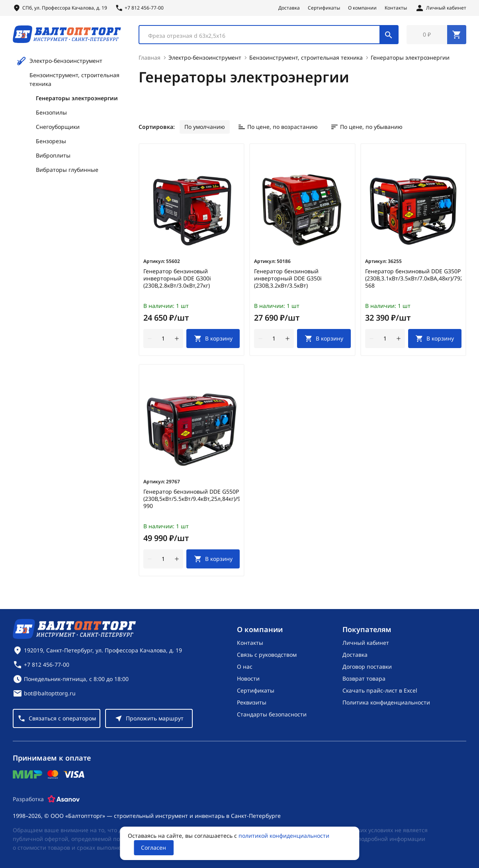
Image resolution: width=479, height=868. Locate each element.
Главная (150, 58)
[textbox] (263, 36)
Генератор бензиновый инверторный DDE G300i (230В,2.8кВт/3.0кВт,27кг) (177, 279)
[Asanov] (64, 799)
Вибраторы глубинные (67, 170)
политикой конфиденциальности (284, 836)
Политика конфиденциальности (386, 702)
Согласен (153, 848)
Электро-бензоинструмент (60, 62)
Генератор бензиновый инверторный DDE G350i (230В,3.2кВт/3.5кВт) (288, 279)
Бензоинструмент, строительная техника (74, 80)
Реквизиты (252, 702)
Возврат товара (364, 678)
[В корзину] (213, 339)
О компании (362, 8)
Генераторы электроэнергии (77, 99)
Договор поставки (367, 667)
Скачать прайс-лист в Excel (380, 690)
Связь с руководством (267, 655)
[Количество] (163, 339)
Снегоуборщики (58, 127)
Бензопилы (51, 113)
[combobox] (269, 35)
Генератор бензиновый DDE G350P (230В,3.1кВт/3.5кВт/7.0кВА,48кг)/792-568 (413, 279)
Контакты (396, 8)
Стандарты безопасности (272, 714)
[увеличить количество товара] (177, 339)
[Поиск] (389, 35)
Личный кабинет (366, 643)
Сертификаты (324, 8)
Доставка (289, 8)
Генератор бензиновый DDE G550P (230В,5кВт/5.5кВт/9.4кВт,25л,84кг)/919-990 (192, 500)
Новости (248, 678)
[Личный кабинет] (441, 8)
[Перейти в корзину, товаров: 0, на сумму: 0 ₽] (436, 35)
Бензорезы (51, 142)
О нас (245, 667)
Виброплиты (53, 156)
